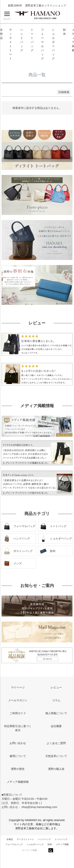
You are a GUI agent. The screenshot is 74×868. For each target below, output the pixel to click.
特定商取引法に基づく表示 (18, 728)
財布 (50, 844)
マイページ (18, 687)
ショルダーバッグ (35, 844)
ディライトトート (25, 839)
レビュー (56, 687)
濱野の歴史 (18, 769)
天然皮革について (56, 756)
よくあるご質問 (56, 743)
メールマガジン (18, 700)
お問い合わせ (18, 743)
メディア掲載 (62, 844)
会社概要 (56, 726)
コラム (56, 700)
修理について (18, 756)
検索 (51, 850)
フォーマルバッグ (14, 844)
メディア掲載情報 (18, 782)
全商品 (1, 34)
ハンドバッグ (44, 839)
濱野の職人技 (56, 769)
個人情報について (56, 713)
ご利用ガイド (18, 713)
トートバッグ (61, 839)
